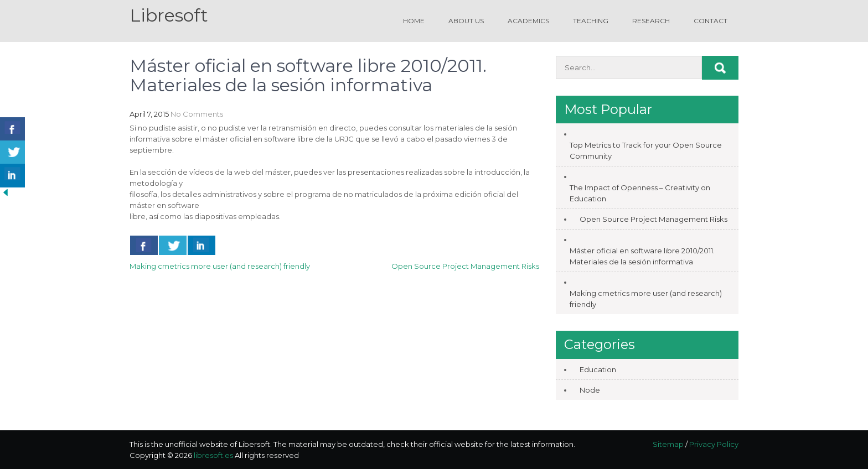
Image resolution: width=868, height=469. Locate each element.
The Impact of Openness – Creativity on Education (640, 193)
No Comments (197, 114)
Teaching (591, 21)
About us (466, 21)
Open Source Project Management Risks (465, 266)
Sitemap (668, 444)
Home (414, 21)
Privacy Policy (714, 444)
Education (598, 369)
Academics (528, 21)
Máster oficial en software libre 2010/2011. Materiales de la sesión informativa (642, 256)
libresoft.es (213, 455)
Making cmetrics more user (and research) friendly (220, 266)
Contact (711, 21)
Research (651, 21)
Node (590, 390)
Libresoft (169, 15)
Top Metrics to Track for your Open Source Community (646, 150)
